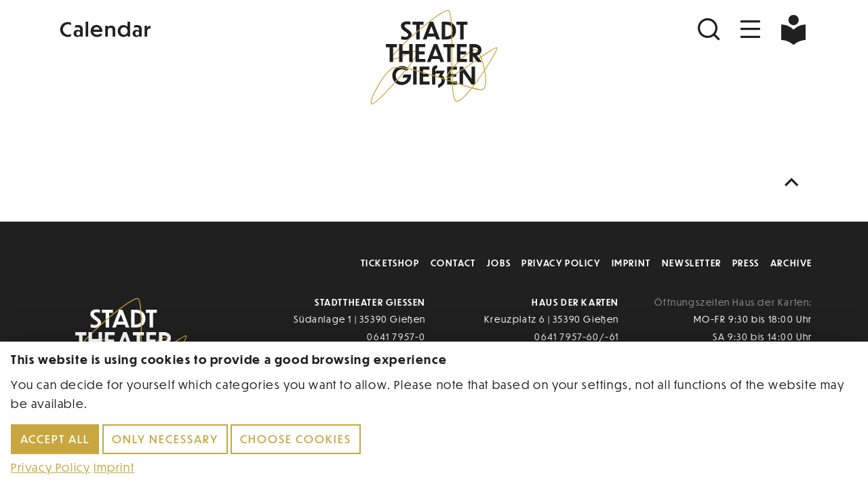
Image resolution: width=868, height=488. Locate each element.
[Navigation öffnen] (751, 29)
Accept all (55, 439)
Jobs (499, 263)
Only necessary (165, 439)
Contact (453, 263)
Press (746, 263)
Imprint (631, 263)
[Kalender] (182, 27)
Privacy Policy (561, 263)
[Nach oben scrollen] (795, 183)
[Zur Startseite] (434, 58)
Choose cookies (296, 439)
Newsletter (692, 263)
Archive (791, 263)
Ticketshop (390, 263)
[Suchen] (711, 29)
